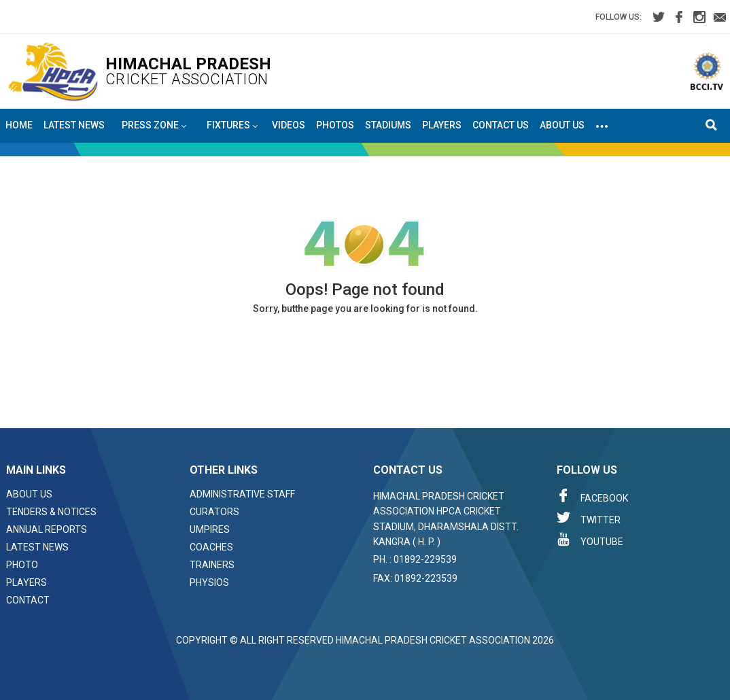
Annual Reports (47, 529)
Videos (289, 125)
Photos (335, 125)
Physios (209, 582)
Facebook (592, 496)
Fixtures (232, 126)
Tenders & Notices (51, 512)
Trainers (212, 565)
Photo (22, 565)
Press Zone (154, 126)
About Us (562, 125)
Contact (28, 600)
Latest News (74, 125)
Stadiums (388, 125)
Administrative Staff (242, 494)
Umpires (210, 529)
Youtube (590, 540)
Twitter (589, 518)
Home (19, 125)
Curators (214, 512)
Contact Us (501, 125)
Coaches (211, 547)
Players (442, 125)
